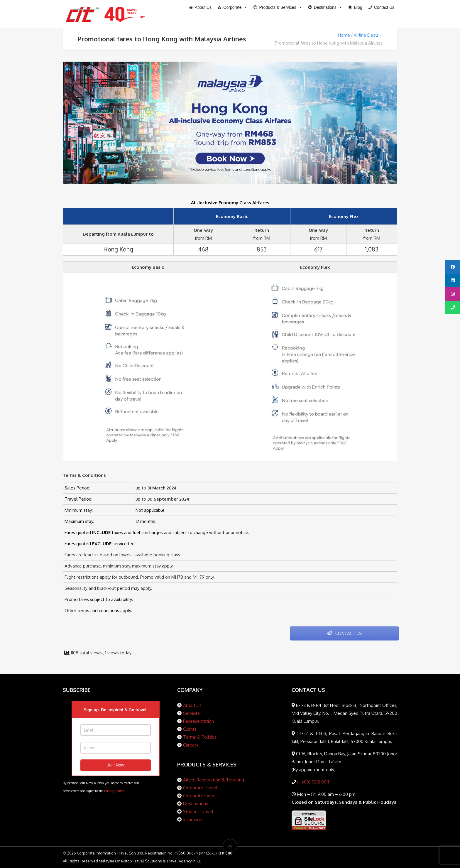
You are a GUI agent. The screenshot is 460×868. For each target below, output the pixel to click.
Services (191, 713)
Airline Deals (366, 35)
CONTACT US (344, 633)
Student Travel (198, 812)
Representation (198, 721)
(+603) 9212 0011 (312, 782)
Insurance (192, 819)
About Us (192, 705)
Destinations (196, 804)
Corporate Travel (200, 788)
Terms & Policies (200, 737)
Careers (191, 745)
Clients (190, 729)
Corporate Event (199, 796)
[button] (278, 7)
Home (344, 35)
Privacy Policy (114, 791)
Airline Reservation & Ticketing (214, 780)
